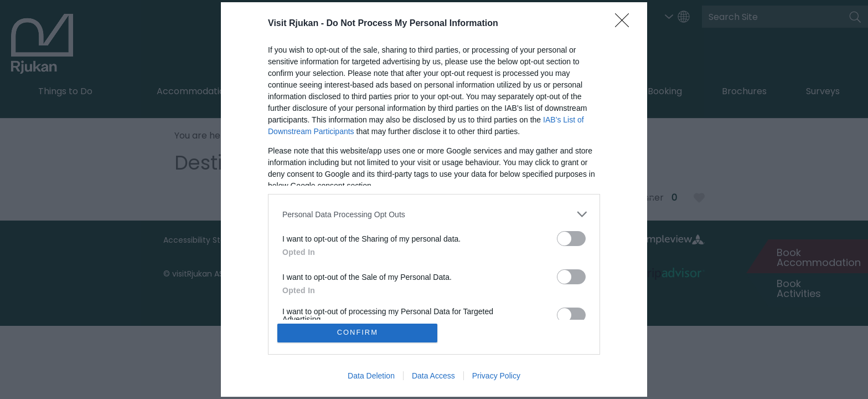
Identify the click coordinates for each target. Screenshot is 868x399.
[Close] (626, 24)
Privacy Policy (496, 376)
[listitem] (434, 214)
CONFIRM (358, 333)
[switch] (571, 239)
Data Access (433, 376)
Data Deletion (371, 376)
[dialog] (434, 199)
